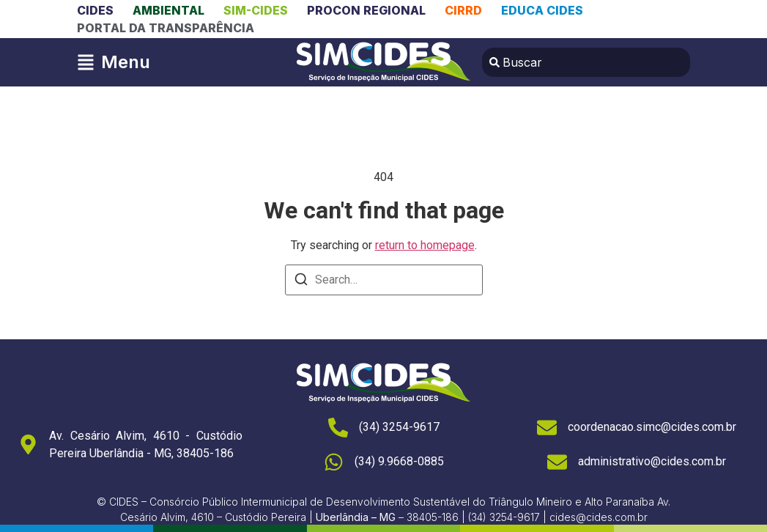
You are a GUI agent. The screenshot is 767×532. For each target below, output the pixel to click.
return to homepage (425, 245)
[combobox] (586, 62)
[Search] (301, 282)
